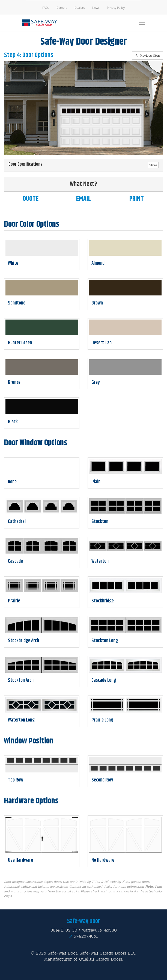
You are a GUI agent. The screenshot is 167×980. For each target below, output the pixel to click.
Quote (31, 199)
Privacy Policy (116, 8)
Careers (62, 8)
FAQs (46, 8)
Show (153, 165)
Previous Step (147, 56)
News (96, 8)
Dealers (80, 8)
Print (137, 199)
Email (83, 199)
